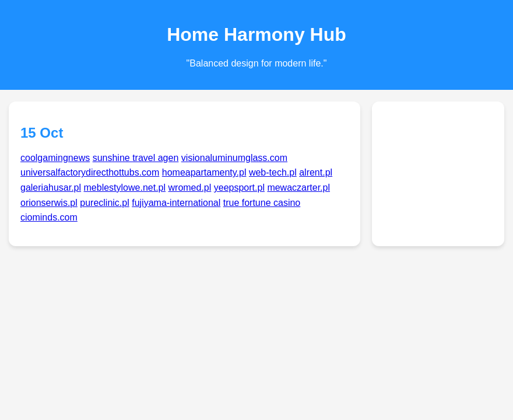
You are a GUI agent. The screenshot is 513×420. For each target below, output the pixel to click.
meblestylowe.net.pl (125, 188)
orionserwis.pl (49, 203)
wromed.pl (190, 188)
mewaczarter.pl (298, 188)
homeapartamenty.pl (204, 172)
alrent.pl (316, 172)
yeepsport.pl (239, 188)
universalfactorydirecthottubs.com (90, 172)
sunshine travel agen (136, 158)
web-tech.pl (273, 172)
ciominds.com (49, 217)
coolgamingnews (55, 158)
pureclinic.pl (104, 203)
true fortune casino (262, 203)
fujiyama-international (176, 203)
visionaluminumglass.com (234, 158)
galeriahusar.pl (51, 188)
